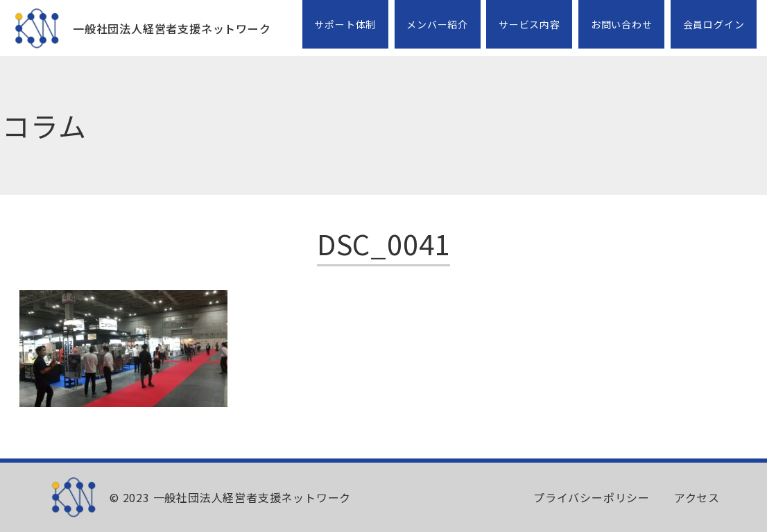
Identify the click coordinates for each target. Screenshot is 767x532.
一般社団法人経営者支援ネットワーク (172, 28)
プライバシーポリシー (592, 497)
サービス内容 (529, 24)
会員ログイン (714, 24)
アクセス (697, 497)
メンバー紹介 (437, 24)
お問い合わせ (622, 24)
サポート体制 (345, 24)
